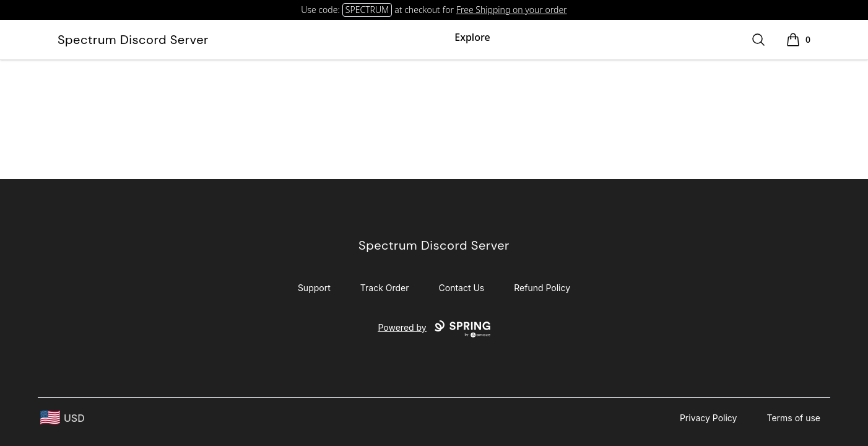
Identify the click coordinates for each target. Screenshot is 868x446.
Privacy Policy (709, 418)
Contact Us (462, 288)
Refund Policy (542, 288)
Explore (472, 37)
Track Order (385, 288)
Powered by (434, 329)
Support (314, 288)
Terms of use (793, 418)
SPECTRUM (367, 10)
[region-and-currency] (63, 418)
